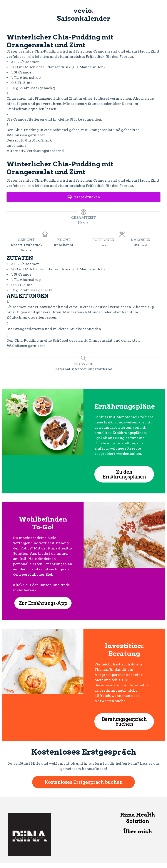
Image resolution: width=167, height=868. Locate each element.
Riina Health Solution (138, 818)
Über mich (138, 831)
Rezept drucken (83, 197)
